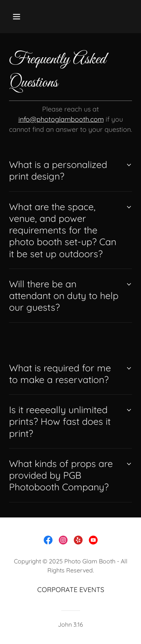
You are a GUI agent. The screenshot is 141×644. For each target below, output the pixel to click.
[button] (18, 17)
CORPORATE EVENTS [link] (71, 590)
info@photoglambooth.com (61, 119)
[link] (48, 540)
